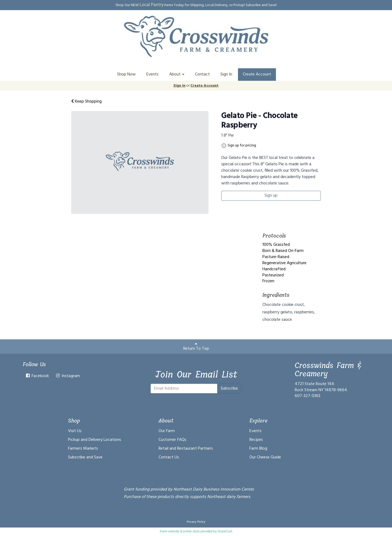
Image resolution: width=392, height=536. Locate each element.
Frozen (268, 281)
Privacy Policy (196, 522)
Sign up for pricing (242, 146)
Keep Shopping (86, 102)
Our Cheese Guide (265, 457)
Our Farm (167, 431)
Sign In (226, 74)
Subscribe (229, 389)
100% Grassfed (276, 245)
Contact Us (169, 457)
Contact (202, 74)
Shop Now (126, 74)
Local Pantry (151, 5)
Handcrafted (274, 269)
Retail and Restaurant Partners (186, 449)
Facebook (37, 376)
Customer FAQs (172, 440)
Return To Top (196, 347)
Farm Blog (258, 449)
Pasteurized (273, 275)
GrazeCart (225, 531)
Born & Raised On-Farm (283, 251)
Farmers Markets (83, 449)
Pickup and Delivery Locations (95, 440)
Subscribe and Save (85, 457)
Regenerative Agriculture (284, 263)
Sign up (271, 196)
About (177, 74)
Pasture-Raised (276, 257)
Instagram (68, 376)
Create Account (257, 74)
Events (152, 74)
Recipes (256, 440)
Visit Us (75, 431)
